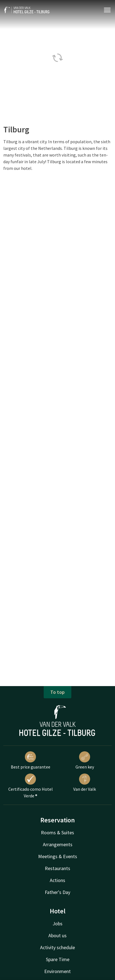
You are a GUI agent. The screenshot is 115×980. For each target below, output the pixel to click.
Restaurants (57, 868)
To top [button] (57, 692)
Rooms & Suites (57, 832)
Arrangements (58, 844)
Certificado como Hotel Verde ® (31, 786)
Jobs (57, 924)
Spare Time (58, 959)
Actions (57, 880)
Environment (57, 971)
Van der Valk (85, 783)
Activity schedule (57, 947)
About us (57, 935)
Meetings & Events (58, 856)
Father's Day (57, 892)
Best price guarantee (31, 760)
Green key (85, 760)
